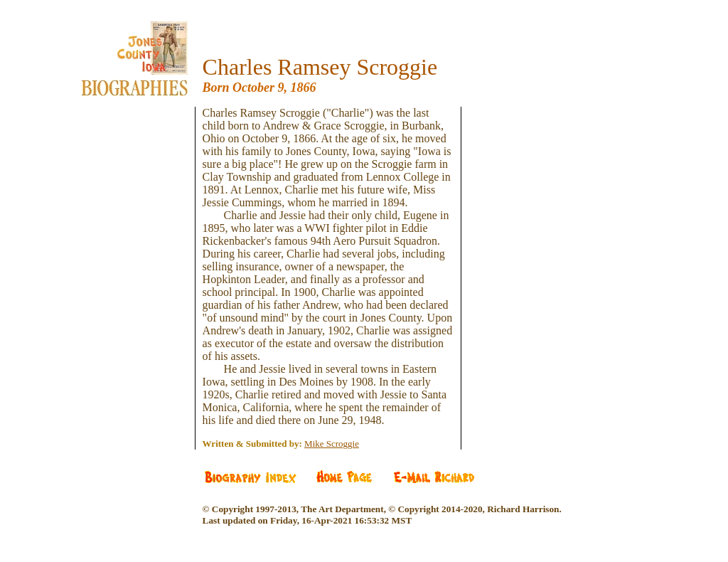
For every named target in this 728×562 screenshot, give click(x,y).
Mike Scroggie (332, 444)
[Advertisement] (145, 192)
